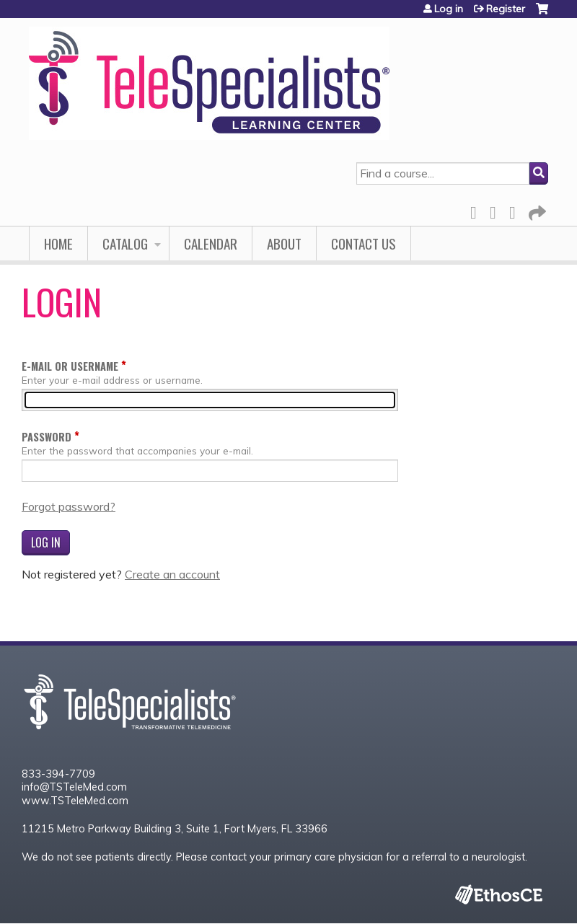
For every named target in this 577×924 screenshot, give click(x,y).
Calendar (211, 243)
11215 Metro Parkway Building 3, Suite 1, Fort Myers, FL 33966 (175, 829)
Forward (536, 210)
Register (506, 9)
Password (47, 437)
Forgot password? (69, 506)
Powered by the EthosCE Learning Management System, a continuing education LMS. (498, 894)
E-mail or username (70, 366)
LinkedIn (516, 210)
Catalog (125, 243)
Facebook (477, 210)
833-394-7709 (58, 774)
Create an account (172, 574)
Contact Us (364, 243)
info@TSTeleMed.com (74, 787)
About (284, 243)
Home (58, 243)
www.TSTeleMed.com (75, 801)
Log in (449, 9)
